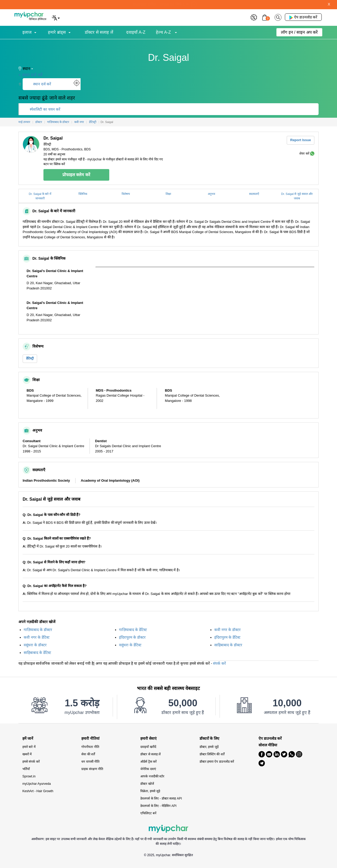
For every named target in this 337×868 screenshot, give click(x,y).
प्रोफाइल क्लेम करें (76, 175)
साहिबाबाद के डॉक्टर (228, 645)
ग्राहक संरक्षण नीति (92, 769)
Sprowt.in (29, 776)
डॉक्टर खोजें (147, 784)
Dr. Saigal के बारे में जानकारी (40, 196)
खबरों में (27, 754)
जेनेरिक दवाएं (148, 769)
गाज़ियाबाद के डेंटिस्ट (133, 630)
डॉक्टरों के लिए (210, 739)
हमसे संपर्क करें (31, 762)
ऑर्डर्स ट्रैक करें (148, 762)
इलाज (27, 32)
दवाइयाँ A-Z (136, 32)
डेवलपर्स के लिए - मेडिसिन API (158, 806)
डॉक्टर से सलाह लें (99, 32)
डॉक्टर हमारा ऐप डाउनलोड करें (217, 762)
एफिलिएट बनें (148, 813)
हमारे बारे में (29, 747)
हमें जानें (28, 739)
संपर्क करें (219, 663)
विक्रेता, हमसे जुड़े (150, 791)
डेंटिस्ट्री (30, 358)
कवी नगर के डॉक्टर (227, 630)
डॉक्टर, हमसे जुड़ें (209, 747)
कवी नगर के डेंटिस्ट (37, 637)
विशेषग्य (126, 194)
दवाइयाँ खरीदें (148, 747)
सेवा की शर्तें (88, 754)
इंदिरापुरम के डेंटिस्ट (227, 637)
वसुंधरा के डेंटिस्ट (130, 645)
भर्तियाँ (26, 769)
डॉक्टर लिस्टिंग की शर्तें (212, 754)
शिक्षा (168, 194)
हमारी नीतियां (90, 739)
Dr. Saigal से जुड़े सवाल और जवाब (297, 196)
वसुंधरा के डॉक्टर (35, 645)
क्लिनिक (83, 194)
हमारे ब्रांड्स (57, 32)
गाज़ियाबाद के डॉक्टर (38, 630)
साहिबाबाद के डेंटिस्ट (37, 653)
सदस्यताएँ (254, 194)
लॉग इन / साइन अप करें (299, 32)
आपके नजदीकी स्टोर (152, 776)
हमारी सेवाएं (148, 739)
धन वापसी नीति (90, 762)
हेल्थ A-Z (164, 32)
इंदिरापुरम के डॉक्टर (132, 637)
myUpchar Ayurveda (37, 784)
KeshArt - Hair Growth (38, 791)
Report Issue (301, 140)
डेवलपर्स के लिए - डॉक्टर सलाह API (161, 798)
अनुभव (211, 194)
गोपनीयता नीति (90, 747)
